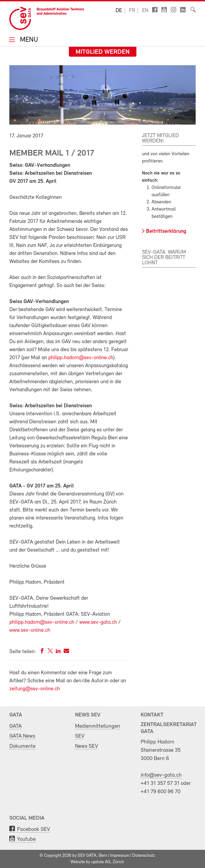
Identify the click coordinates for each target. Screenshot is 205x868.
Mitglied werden (103, 52)
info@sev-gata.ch (161, 775)
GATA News (22, 736)
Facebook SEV (33, 829)
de (119, 11)
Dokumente (22, 746)
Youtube (26, 839)
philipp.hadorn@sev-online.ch (81, 358)
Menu (28, 40)
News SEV (86, 746)
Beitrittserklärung (166, 231)
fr (132, 11)
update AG (101, 862)
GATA (15, 726)
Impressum (120, 856)
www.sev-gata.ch (99, 622)
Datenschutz (144, 856)
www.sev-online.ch (30, 630)
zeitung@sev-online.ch (35, 689)
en (145, 11)
